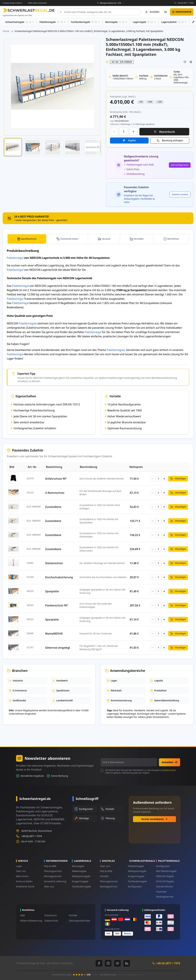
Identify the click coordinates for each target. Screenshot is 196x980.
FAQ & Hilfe (50, 866)
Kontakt (104, 876)
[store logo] (29, 10)
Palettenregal (15, 258)
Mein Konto (22, 876)
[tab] (98, 218)
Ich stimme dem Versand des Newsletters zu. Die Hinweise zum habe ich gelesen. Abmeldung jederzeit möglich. (140, 772)
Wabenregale (79, 871)
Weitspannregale (81, 876)
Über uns (21, 871)
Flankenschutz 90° (57, 605)
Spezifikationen (29, 239)
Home (6, 31)
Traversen (161, 892)
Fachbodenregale (81, 886)
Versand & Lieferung (55, 881)
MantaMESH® (54, 634)
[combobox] (99, 12)
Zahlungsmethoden (79, 921)
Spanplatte (52, 591)
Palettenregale (28, 323)
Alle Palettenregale (166, 871)
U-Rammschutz (55, 493)
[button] (13, 147)
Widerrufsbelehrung (31, 921)
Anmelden (169, 762)
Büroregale (78, 866)
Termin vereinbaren (154, 819)
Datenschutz (170, 770)
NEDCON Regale (165, 876)
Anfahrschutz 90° (56, 479)
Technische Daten (70, 239)
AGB (22, 915)
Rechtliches (173, 239)
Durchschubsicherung (59, 577)
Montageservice (53, 876)
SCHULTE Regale (165, 881)
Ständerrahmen (164, 886)
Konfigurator (135, 886)
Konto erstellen (24, 881)
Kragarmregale (80, 881)
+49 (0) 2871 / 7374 (185, 3)
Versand (106, 239)
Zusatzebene (53, 507)
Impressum (51, 915)
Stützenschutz (54, 563)
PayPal (132, 140)
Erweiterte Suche (25, 886)
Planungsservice (53, 871)
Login (19, 866)
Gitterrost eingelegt (58, 648)
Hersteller (139, 239)
